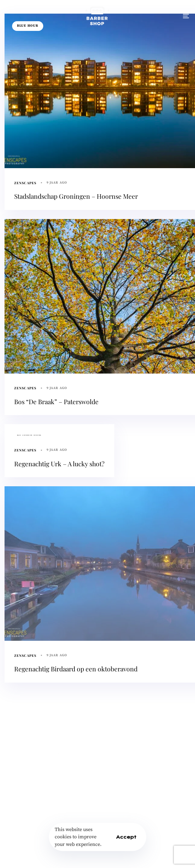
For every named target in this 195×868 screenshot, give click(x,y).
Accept (126, 837)
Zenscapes (25, 183)
